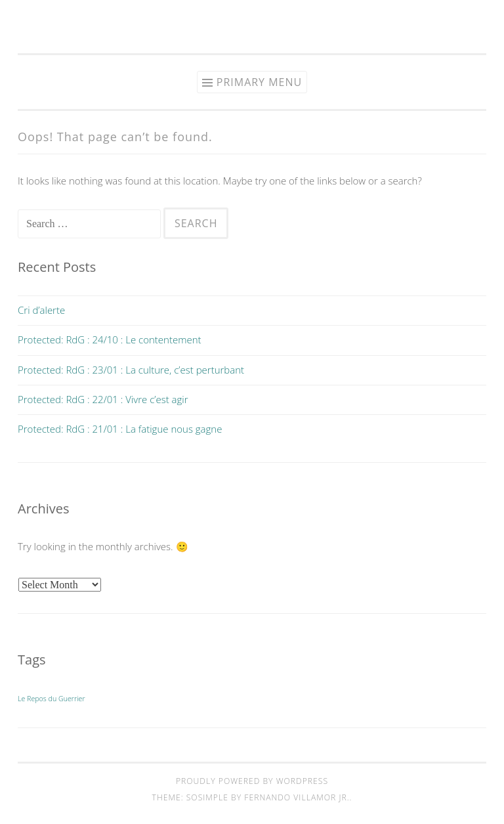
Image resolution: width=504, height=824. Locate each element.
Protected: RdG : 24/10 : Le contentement (110, 339)
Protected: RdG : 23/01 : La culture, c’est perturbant (131, 370)
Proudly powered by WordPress (252, 781)
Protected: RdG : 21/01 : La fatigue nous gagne (120, 429)
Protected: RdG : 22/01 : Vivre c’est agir (103, 399)
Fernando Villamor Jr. (297, 797)
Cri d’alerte (41, 310)
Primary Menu (259, 82)
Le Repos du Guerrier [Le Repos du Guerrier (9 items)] (52, 699)
